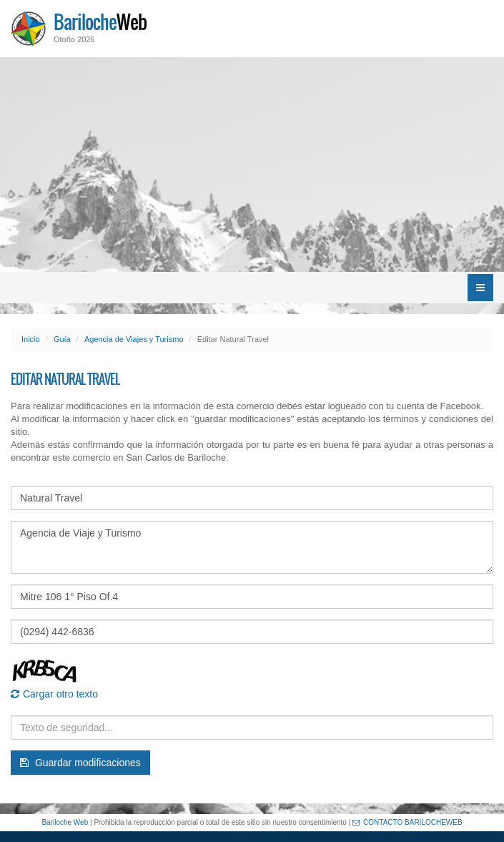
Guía (62, 339)
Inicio (31, 339)
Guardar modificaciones (80, 763)
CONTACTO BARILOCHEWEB (407, 822)
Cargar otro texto (54, 694)
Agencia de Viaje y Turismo (252, 547)
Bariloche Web (65, 822)
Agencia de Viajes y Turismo (134, 339)
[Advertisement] (252, 165)
